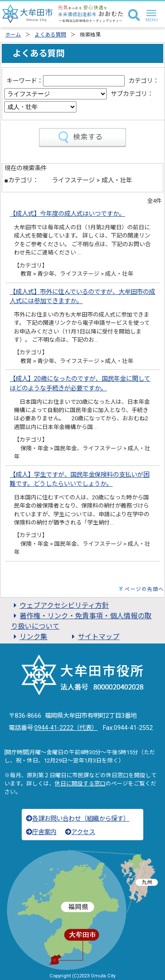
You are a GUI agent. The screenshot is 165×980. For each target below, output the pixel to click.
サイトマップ (94, 637)
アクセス (80, 832)
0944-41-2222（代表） (66, 728)
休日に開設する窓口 (80, 784)
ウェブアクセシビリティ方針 (60, 605)
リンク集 (29, 637)
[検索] (134, 16)
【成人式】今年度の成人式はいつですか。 (67, 214)
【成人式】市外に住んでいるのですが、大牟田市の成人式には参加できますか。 (82, 297)
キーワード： (25, 81)
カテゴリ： (144, 81)
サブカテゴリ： (132, 94)
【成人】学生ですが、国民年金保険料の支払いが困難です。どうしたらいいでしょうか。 (79, 480)
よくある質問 (50, 35)
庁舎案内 (41, 832)
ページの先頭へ (144, 589)
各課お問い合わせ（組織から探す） (78, 819)
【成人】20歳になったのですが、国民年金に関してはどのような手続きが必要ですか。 (80, 384)
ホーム (13, 35)
